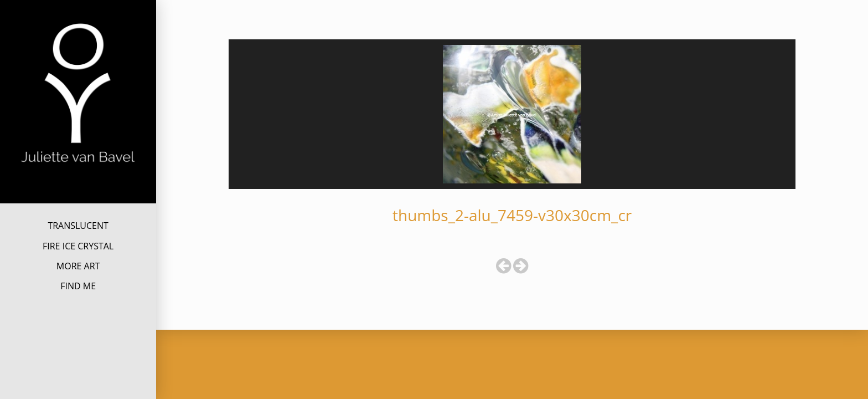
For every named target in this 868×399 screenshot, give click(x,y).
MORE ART (78, 266)
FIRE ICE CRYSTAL (78, 246)
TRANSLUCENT (78, 226)
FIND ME (78, 286)
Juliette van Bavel (78, 182)
